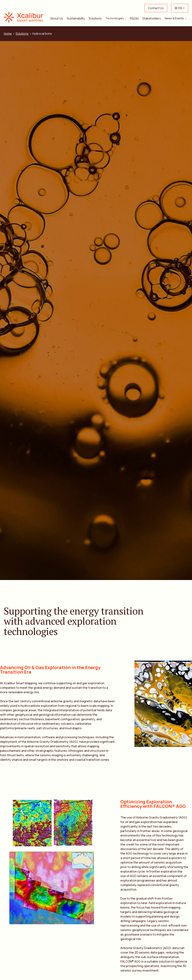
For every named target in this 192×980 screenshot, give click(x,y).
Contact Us (156, 8)
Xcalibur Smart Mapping (25, 17)
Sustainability (76, 18)
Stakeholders (152, 18)
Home (8, 34)
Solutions (95, 18)
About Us (57, 18)
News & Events (174, 18)
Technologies (115, 18)
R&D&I (134, 18)
